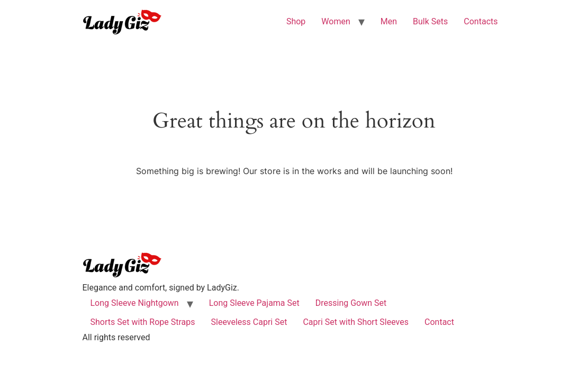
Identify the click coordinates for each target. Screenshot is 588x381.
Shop (296, 21)
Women (336, 21)
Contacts (481, 21)
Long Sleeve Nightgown (135, 303)
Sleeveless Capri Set (249, 322)
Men (389, 21)
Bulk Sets (430, 21)
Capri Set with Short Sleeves (356, 322)
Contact (439, 322)
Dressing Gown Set (351, 303)
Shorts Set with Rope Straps (143, 322)
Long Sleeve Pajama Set (254, 303)
